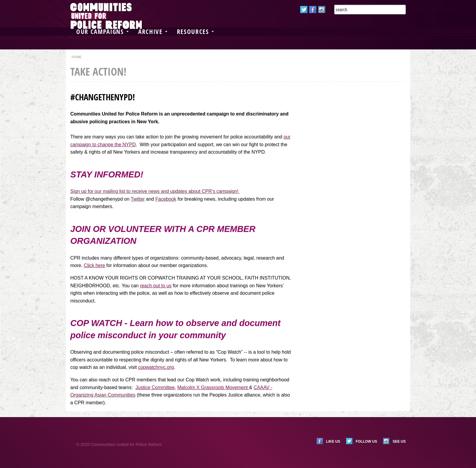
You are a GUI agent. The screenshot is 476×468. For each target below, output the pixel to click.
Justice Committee (155, 387)
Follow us (366, 442)
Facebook (313, 10)
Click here (94, 265)
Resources (195, 32)
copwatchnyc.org (156, 367)
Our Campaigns (102, 32)
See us (399, 442)
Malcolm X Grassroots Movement (213, 387)
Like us (333, 442)
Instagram (322, 10)
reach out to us (156, 286)
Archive (153, 32)
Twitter (304, 10)
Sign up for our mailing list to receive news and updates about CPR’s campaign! (155, 191)
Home (77, 57)
